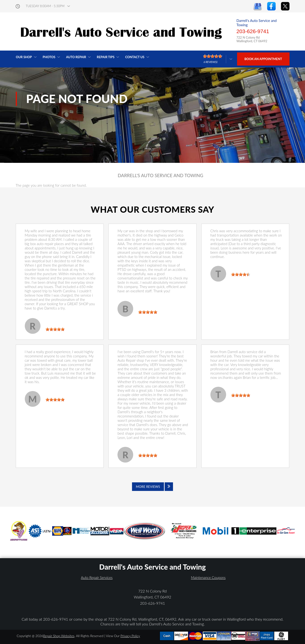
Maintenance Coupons (208, 577)
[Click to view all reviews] (152, 487)
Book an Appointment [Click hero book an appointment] (263, 59)
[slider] (55, 329)
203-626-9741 (253, 31)
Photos (49, 57)
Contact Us (135, 57)
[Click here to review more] (218, 59)
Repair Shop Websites (59, 636)
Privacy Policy (130, 636)
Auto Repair (76, 57)
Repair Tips (106, 57)
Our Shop (24, 57)
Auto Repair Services (97, 577)
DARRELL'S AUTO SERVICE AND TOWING (160, 175)
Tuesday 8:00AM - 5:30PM (45, 6)
